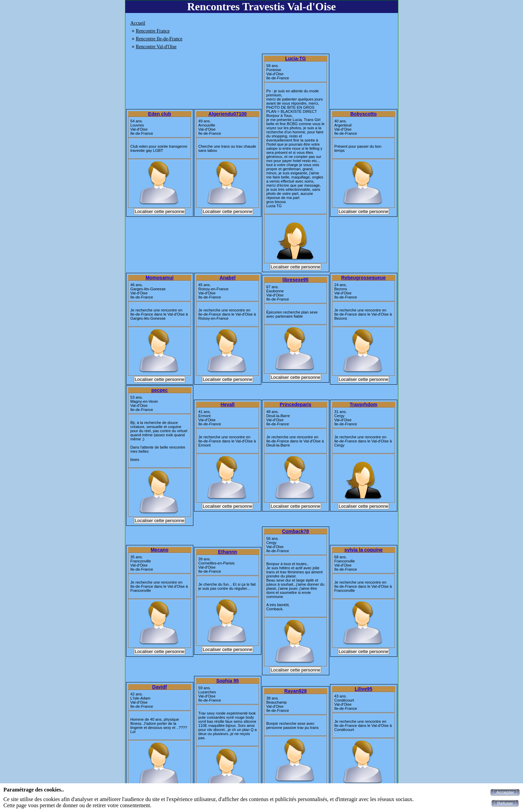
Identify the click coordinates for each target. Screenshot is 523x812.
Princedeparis (296, 404)
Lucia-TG (296, 58)
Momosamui (160, 278)
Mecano (160, 550)
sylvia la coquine (363, 550)
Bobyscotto (364, 114)
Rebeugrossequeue (363, 278)
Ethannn (228, 552)
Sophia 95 (228, 681)
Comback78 (296, 531)
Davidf (160, 687)
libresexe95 (295, 280)
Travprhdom (364, 404)
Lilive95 (363, 689)
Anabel (228, 278)
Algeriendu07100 (228, 114)
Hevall (227, 404)
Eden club (160, 114)
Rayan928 (295, 691)
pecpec (160, 390)
